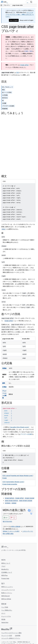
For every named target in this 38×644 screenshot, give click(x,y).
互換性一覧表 (28, 51)
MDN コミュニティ (7, 587)
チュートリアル (6, 616)
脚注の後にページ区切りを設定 (16, 446)
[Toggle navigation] (35, 2)
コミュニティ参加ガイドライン (11, 638)
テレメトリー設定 (7, 636)
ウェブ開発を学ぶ (7, 610)
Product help (5, 578)
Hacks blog (5, 622)
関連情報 (5, 109)
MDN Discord (5, 596)
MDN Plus (4, 575)
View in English (14, 20)
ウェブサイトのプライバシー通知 (11, 633)
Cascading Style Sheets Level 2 (19, 427)
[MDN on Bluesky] (5, 555)
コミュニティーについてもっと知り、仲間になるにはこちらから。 (20, 14)
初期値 (4, 368)
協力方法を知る (7, 521)
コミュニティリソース (8, 590)
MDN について (6, 563)
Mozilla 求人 (5, 569)
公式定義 (5, 95)
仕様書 (4, 103)
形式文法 (5, 98)
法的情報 (18, 636)
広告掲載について (7, 572)
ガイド (3, 613)
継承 (4, 383)
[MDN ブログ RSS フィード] (14, 555)
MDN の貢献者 (16, 527)
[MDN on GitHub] (2, 555)
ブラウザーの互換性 (8, 106)
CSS (17, 72)
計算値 (4, 387)
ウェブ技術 (5, 607)
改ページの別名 (7, 92)
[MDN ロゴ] (5, 547)
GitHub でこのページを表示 (11, 531)
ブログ (3, 566)
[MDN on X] (8, 555)
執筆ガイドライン (7, 593)
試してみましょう (8, 87)
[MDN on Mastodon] (11, 555)
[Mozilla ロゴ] (7, 629)
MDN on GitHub (6, 599)
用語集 (3, 619)
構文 (4, 90)
